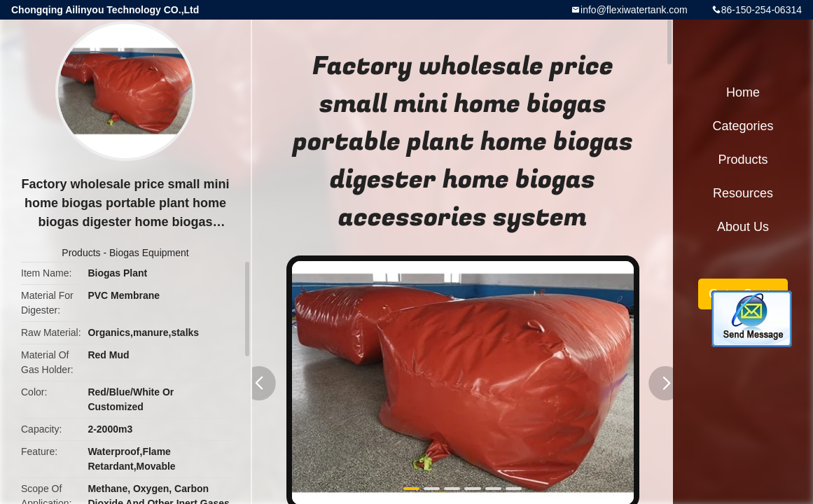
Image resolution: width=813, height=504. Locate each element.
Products (81, 253)
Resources (743, 193)
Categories (743, 126)
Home (743, 92)
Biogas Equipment (149, 253)
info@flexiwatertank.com (634, 10)
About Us (743, 227)
